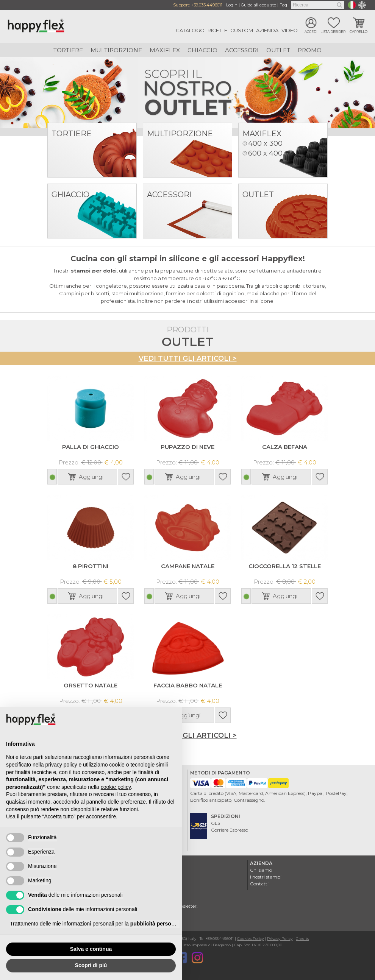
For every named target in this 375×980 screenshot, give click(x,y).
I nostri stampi (266, 876)
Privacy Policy (280, 938)
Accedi (311, 32)
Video (290, 30)
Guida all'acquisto (259, 5)
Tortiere (68, 50)
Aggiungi (91, 476)
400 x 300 (265, 143)
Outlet (278, 50)
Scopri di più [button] (91, 965)
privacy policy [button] (61, 765)
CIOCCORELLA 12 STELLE (285, 566)
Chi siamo (261, 869)
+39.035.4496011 (207, 5)
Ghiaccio (202, 50)
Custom (242, 30)
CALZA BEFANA (285, 446)
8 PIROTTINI (91, 566)
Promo (310, 50)
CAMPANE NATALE (188, 566)
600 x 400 (265, 153)
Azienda (267, 30)
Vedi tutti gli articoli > (188, 358)
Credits (302, 938)
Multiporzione (116, 50)
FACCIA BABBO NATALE (188, 685)
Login (232, 5)
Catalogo (190, 30)
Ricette (217, 30)
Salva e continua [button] (91, 949)
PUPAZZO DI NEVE (187, 446)
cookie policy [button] (116, 787)
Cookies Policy (250, 938)
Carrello (359, 32)
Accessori (242, 50)
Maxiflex (165, 50)
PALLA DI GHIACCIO (91, 446)
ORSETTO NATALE (91, 685)
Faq (283, 5)
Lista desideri (334, 32)
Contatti (259, 883)
